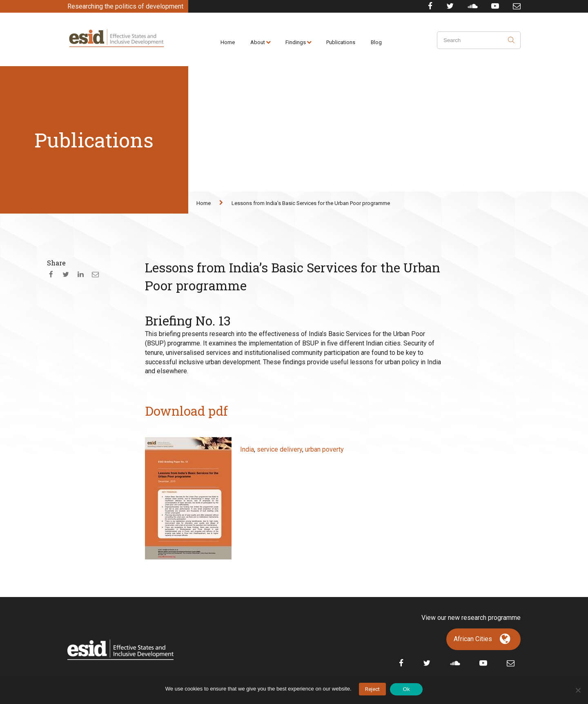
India (247, 449)
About (258, 42)
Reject (372, 689)
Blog (376, 42)
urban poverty (324, 449)
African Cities (473, 639)
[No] (578, 690)
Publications (341, 42)
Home (228, 42)
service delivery (280, 449)
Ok (406, 689)
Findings (296, 42)
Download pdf (186, 411)
